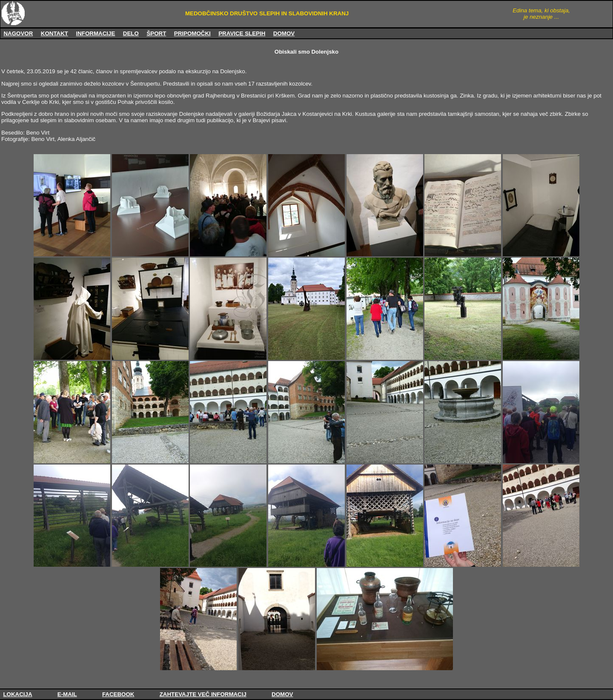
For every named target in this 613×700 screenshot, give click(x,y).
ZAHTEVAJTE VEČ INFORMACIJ (203, 694)
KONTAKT (54, 33)
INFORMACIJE (95, 33)
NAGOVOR (18, 33)
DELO (131, 33)
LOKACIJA (17, 694)
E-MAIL (67, 694)
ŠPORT (156, 33)
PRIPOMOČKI (192, 33)
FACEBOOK (118, 694)
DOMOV (284, 33)
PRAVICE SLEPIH (242, 33)
